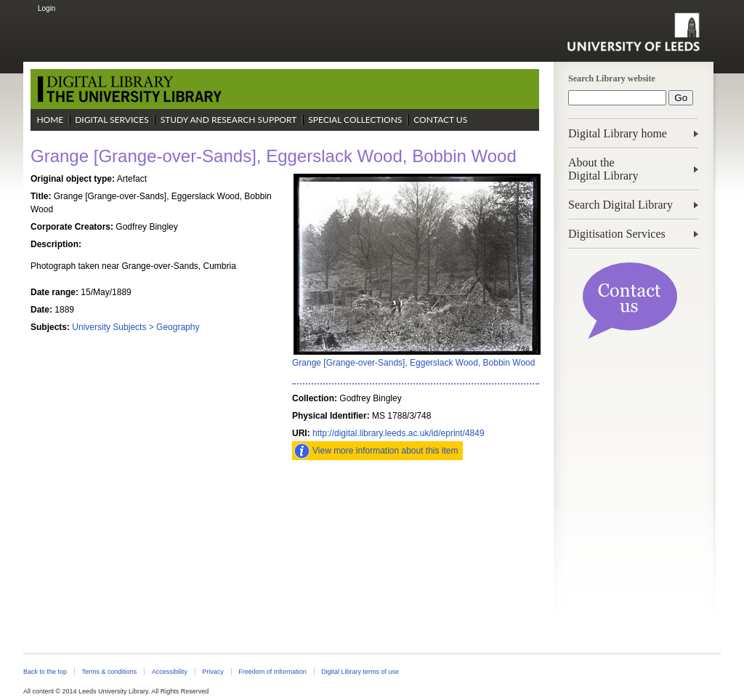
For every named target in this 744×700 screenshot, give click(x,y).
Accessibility (170, 672)
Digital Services (112, 120)
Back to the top (45, 672)
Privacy (213, 672)
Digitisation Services (617, 234)
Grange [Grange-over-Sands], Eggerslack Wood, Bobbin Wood (413, 363)
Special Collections (355, 120)
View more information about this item (385, 451)
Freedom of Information (272, 672)
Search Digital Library (620, 205)
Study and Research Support (229, 120)
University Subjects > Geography (136, 327)
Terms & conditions (109, 672)
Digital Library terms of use (360, 672)
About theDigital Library (603, 169)
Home (50, 120)
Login (46, 8)
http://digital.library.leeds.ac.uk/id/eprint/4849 (399, 433)
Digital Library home (618, 133)
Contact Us (440, 120)
